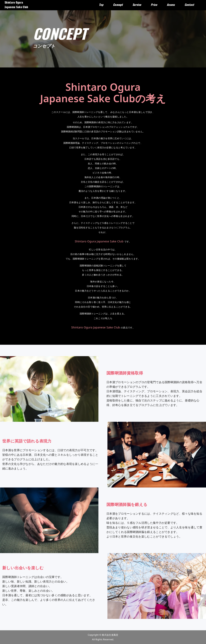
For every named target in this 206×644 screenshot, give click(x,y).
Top (101, 5)
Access (171, 5)
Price (154, 5)
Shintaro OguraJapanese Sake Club (16, 5)
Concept (118, 5)
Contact (189, 5)
